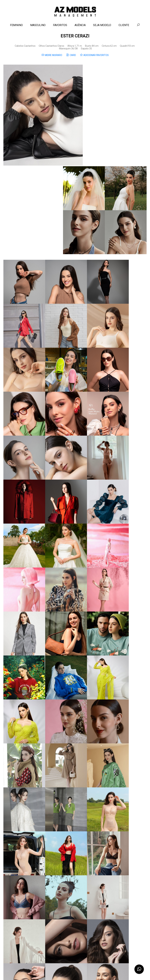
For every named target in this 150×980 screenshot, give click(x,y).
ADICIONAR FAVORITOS (94, 57)
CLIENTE (124, 27)
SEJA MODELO (102, 27)
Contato (68, 972)
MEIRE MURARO (52, 57)
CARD (71, 57)
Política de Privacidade (85, 972)
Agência (59, 972)
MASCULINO (38, 27)
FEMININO (16, 27)
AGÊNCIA (80, 27)
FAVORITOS (60, 27)
